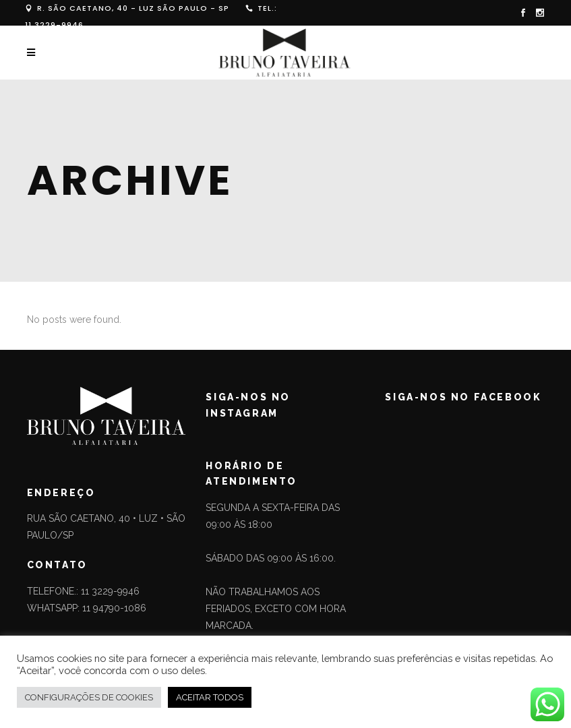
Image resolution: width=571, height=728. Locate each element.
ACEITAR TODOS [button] (210, 697)
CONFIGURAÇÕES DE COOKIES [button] (89, 697)
